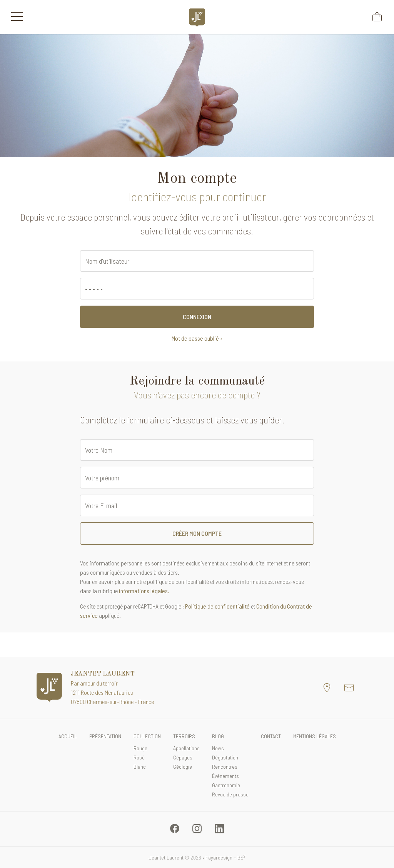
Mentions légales (315, 736)
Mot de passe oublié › (197, 338)
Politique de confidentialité (217, 606)
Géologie (183, 767)
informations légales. (144, 591)
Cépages (183, 757)
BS (241, 857)
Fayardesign (219, 857)
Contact (271, 736)
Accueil (68, 736)
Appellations (186, 748)
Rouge (140, 748)
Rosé (139, 757)
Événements (225, 776)
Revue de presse (230, 794)
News (218, 748)
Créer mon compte (197, 533)
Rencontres (225, 767)
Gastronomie (226, 785)
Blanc (140, 767)
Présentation (105, 736)
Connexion (197, 317)
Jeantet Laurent (166, 857)
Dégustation (225, 757)
